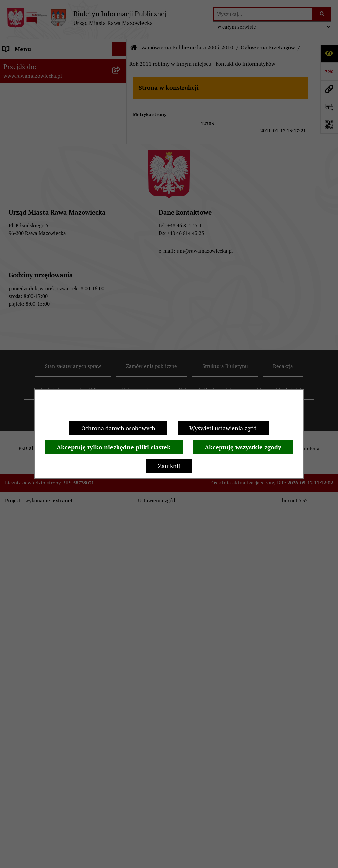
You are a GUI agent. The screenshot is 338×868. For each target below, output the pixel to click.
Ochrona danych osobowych (118, 428)
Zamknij (169, 466)
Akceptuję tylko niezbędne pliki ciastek (114, 447)
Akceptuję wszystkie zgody (243, 447)
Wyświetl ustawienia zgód (223, 428)
